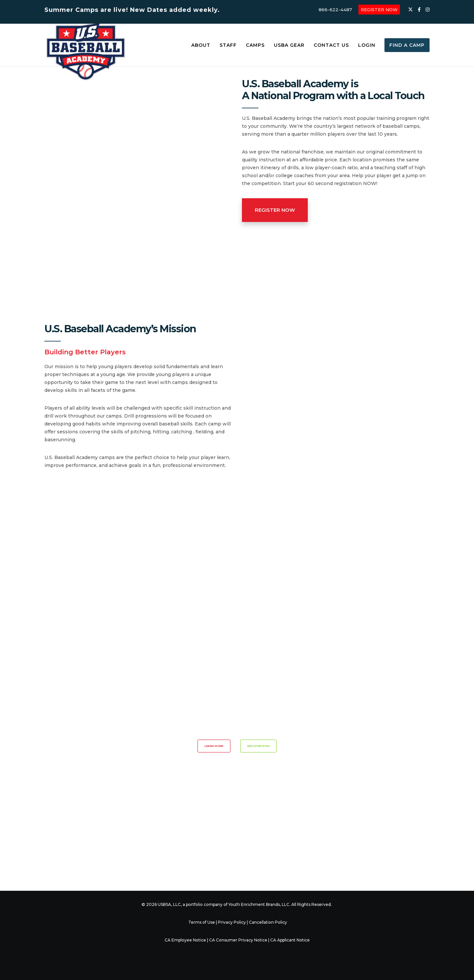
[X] (410, 10)
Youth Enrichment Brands (254, 904)
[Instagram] (428, 10)
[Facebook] (419, 10)
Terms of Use (202, 922)
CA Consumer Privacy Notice (238, 940)
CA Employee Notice (185, 940)
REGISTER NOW (379, 10)
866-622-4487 (335, 10)
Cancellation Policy (268, 922)
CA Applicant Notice (290, 940)
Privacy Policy (232, 922)
